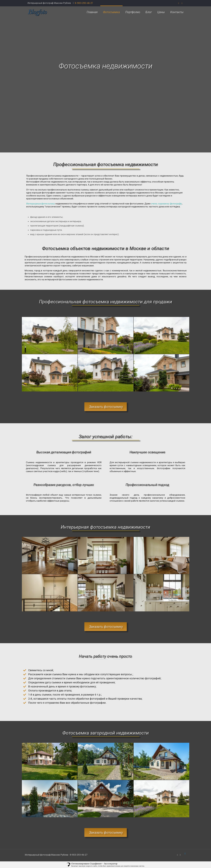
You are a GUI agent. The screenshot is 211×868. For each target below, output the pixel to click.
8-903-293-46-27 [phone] (84, 3)
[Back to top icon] (185, 854)
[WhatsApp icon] (179, 3)
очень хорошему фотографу (167, 204)
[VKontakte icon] (182, 3)
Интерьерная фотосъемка (40, 204)
